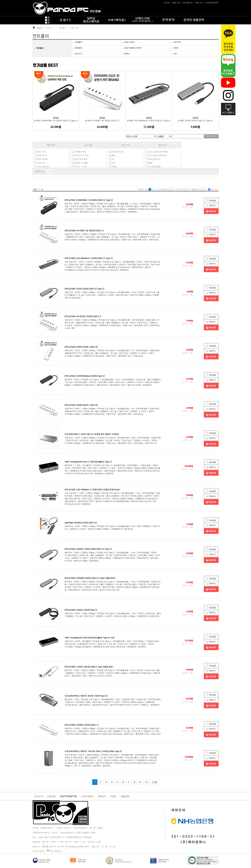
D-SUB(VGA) (154, 166)
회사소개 (39, 796)
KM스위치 (40, 152)
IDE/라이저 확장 (80, 155)
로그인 (166, 2)
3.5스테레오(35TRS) (157, 155)
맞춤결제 (125, 796)
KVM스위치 (41, 155)
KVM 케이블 (41, 159)
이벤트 (114, 796)
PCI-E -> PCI (79, 166)
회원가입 (176, 2)
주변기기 (50, 28)
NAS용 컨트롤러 (80, 163)
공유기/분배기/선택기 (133, 48)
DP (112, 159)
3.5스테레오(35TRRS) (157, 152)
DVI (112, 163)
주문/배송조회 (212, 2)
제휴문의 (102, 796)
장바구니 (199, 2)
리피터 (176, 48)
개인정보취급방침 (68, 796)
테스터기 (79, 54)
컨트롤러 (62, 28)
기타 (175, 54)
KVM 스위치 (129, 42)
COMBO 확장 (79, 152)
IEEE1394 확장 (80, 159)
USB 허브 (75, 28)
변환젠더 (79, 48)
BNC (112, 155)
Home (39, 28)
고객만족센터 (87, 796)
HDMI (113, 166)
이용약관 (51, 796)
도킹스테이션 (42, 166)
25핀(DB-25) (116, 152)
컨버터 (127, 54)
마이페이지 (188, 2)
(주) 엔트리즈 (54, 851)
